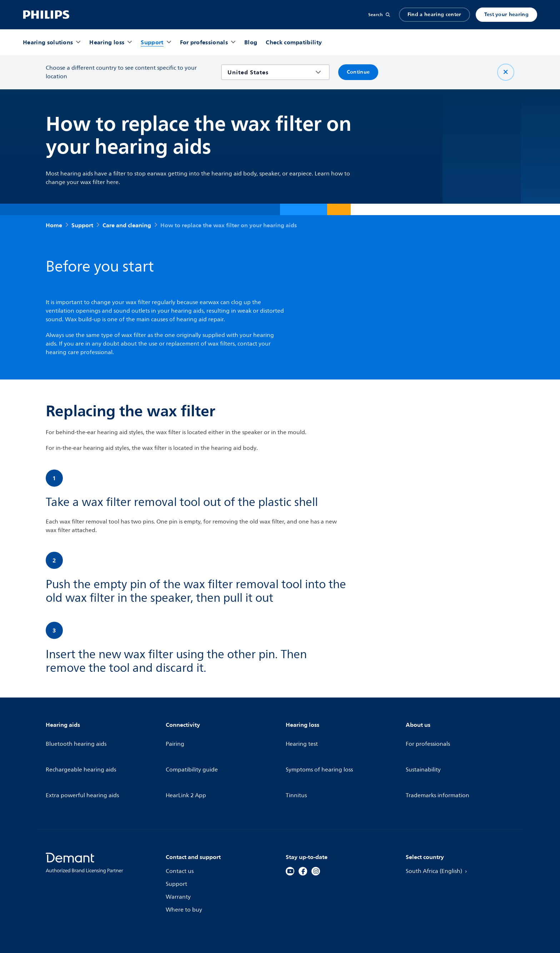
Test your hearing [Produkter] (506, 14)
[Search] (379, 15)
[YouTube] (290, 833)
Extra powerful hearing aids (84, 763)
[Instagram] (316, 833)
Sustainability (424, 750)
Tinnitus (297, 763)
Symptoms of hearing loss (321, 750)
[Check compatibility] (294, 42)
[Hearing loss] (107, 42)
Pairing (175, 738)
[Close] (506, 72)
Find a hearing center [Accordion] (434, 14)
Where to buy (185, 871)
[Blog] (251, 42)
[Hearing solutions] (48, 42)
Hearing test (302, 738)
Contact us (180, 833)
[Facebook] (303, 833)
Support (177, 845)
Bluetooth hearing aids (77, 738)
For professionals (429, 738)
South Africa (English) (439, 833)
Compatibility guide (193, 750)
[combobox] (270, 72)
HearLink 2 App (187, 763)
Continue (358, 72)
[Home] (46, 15)
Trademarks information (439, 763)
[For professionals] (204, 42)
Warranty (179, 858)
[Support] (152, 42)
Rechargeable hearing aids (82, 750)
